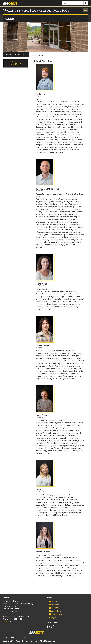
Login (52, 618)
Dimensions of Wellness (14, 54)
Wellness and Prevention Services (36, 10)
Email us (7, 621)
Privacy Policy (56, 614)
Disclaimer (54, 605)
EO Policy (54, 608)
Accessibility (55, 611)
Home (35, 55)
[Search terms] (73, 3)
